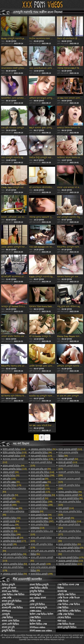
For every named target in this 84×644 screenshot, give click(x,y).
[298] (42, 475)
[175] (71, 557)
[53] (11, 472)
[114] (14, 449)
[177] (14, 541)
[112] (14, 461)
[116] (40, 489)
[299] (42, 502)
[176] (12, 485)
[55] (11, 482)
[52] (11, 475)
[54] (14, 466)
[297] (42, 521)
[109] (41, 564)
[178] (13, 569)
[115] (9, 479)
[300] (10, 505)
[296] (12, 534)
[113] (15, 452)
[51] (43, 552)
